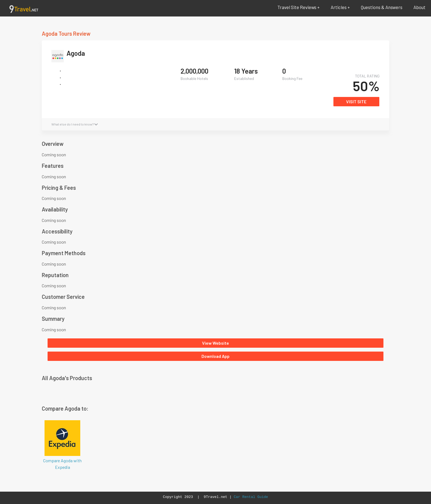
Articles (339, 7)
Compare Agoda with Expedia (62, 444)
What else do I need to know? (75, 124)
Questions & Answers (382, 7)
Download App (215, 356)
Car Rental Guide (251, 497)
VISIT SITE (356, 101)
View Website (215, 343)
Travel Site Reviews (297, 7)
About (419, 7)
